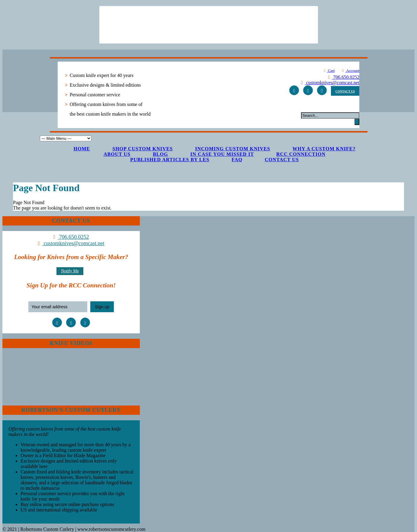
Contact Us (282, 160)
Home (82, 149)
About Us (117, 154)
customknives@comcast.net (329, 83)
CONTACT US (345, 91)
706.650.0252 (343, 77)
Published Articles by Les (170, 160)
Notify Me (70, 271)
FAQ (237, 160)
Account (350, 71)
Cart (328, 71)
